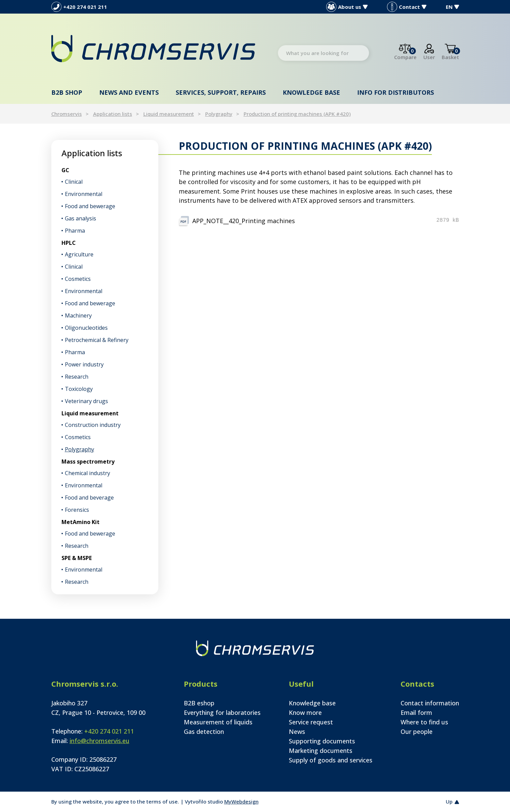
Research (77, 377)
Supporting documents (322, 741)
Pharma (75, 231)
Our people (417, 732)
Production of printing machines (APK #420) (297, 114)
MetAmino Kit (81, 522)
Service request (311, 722)
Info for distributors (395, 92)
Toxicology (79, 389)
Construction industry (93, 425)
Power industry (84, 364)
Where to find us (424, 722)
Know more (305, 712)
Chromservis (67, 114)
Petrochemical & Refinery (97, 340)
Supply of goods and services (331, 760)
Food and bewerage (90, 206)
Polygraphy (219, 114)
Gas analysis (81, 218)
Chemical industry (87, 473)
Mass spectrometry (88, 462)
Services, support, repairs (221, 92)
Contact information (430, 703)
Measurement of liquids (218, 722)
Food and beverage (89, 498)
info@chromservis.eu (100, 741)
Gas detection (204, 732)
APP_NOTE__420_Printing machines (244, 221)
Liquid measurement (169, 114)
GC (65, 170)
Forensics (77, 510)
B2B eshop (199, 703)
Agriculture (79, 254)
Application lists (113, 114)
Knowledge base (311, 92)
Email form (416, 712)
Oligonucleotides (86, 328)
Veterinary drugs (86, 401)
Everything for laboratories (222, 712)
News (297, 732)
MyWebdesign (241, 801)
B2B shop (67, 92)
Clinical (74, 182)
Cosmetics (78, 279)
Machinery (78, 315)
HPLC (69, 243)
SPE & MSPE (77, 558)
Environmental (84, 194)
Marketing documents (321, 751)
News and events (129, 92)
